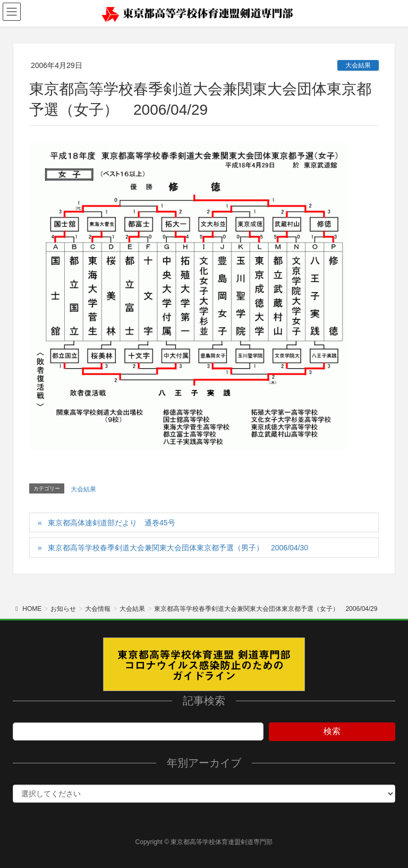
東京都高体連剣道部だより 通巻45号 (112, 523)
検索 (332, 731)
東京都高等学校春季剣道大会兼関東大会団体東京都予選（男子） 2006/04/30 (178, 548)
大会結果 (358, 65)
